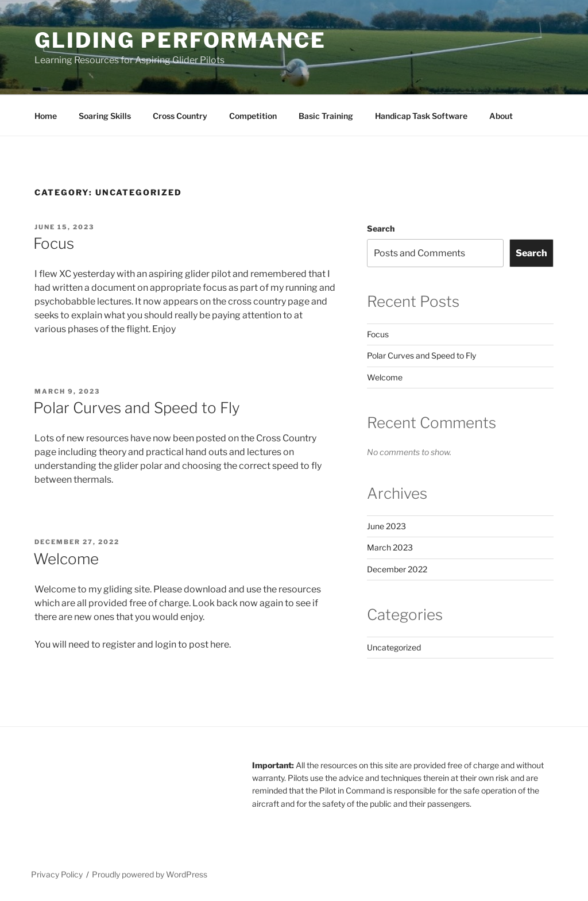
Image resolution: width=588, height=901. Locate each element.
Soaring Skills (105, 116)
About (501, 116)
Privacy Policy (57, 874)
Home (46, 116)
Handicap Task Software (421, 116)
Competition (253, 116)
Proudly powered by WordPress (150, 874)
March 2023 (390, 547)
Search (381, 228)
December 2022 (397, 569)
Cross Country (180, 116)
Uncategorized (394, 647)
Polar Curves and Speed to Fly (137, 408)
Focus (54, 243)
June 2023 (386, 526)
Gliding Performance (180, 40)
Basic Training (326, 116)
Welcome (66, 559)
